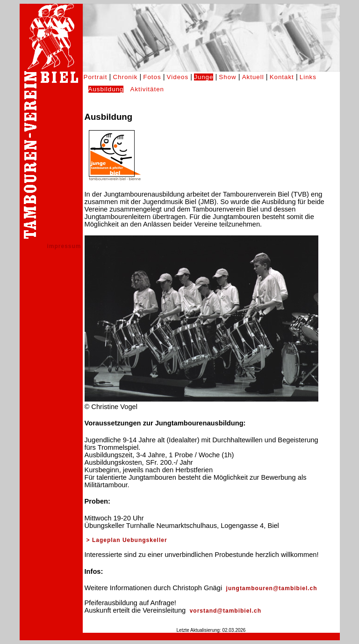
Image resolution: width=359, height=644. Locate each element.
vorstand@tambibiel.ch (224, 611)
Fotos (152, 77)
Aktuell (253, 77)
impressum (64, 246)
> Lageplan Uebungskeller (127, 540)
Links (308, 77)
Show (227, 77)
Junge (204, 77)
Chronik (125, 77)
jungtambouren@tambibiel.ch (270, 588)
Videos (178, 77)
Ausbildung (106, 89)
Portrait (96, 77)
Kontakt (282, 77)
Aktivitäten (147, 89)
